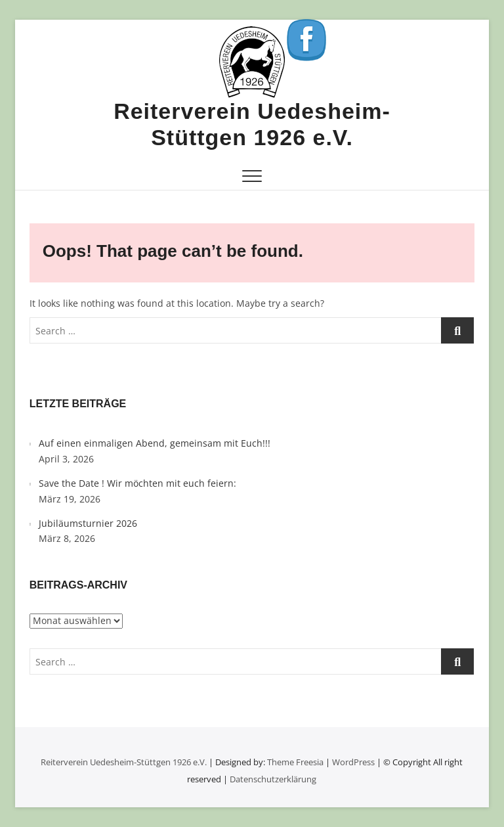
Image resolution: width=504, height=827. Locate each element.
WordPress (353, 762)
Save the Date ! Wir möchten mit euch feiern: (137, 483)
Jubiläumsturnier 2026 (88, 523)
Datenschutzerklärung (273, 779)
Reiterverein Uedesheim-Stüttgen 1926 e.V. (252, 124)
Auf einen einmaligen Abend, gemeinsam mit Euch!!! (155, 443)
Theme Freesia (295, 762)
